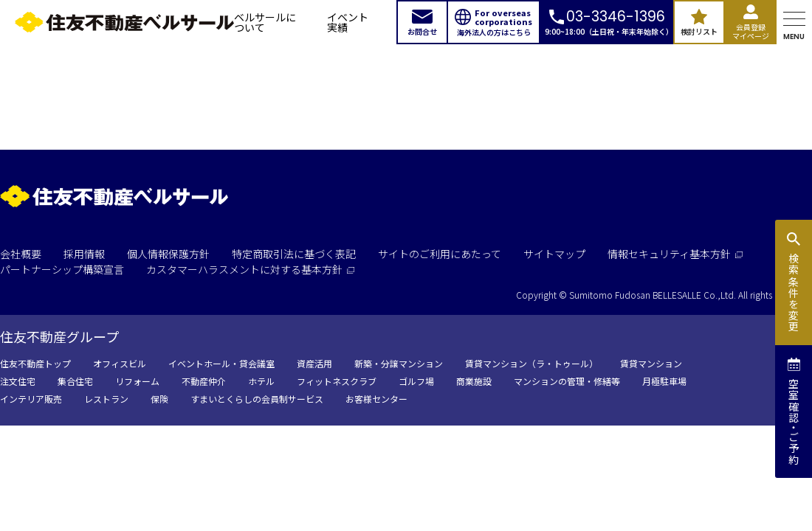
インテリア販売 (31, 399)
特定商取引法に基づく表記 (294, 254)
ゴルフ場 (416, 381)
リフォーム (137, 381)
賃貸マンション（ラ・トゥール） (531, 363)
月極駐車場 (664, 381)
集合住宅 (75, 381)
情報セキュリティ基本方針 (675, 254)
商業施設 (474, 381)
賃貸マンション (651, 363)
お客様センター (376, 399)
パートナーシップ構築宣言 (62, 269)
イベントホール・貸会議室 (221, 363)
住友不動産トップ (35, 363)
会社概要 (21, 254)
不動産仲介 (204, 381)
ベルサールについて (265, 22)
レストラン (106, 399)
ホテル (261, 381)
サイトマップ (554, 254)
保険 (159, 399)
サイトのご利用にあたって (440, 254)
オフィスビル (120, 363)
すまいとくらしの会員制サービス (257, 399)
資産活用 (314, 363)
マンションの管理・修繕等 (567, 381)
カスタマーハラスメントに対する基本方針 (250, 269)
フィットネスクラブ (337, 381)
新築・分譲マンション (399, 363)
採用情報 (84, 254)
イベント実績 (348, 22)
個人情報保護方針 (168, 254)
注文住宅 (18, 381)
